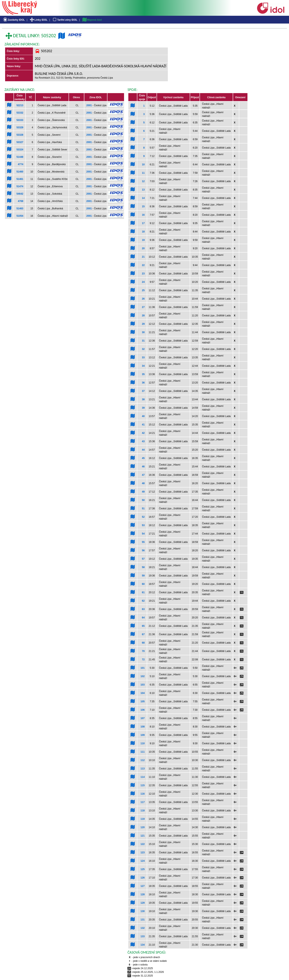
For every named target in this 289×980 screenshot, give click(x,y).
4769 (21, 201)
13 (143, 190)
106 (143, 710)
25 (143, 290)
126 (143, 878)
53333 (20, 120)
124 (143, 861)
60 (143, 584)
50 (143, 500)
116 (143, 794)
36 (143, 383)
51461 (20, 179)
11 (143, 173)
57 (143, 559)
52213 (20, 105)
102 (143, 676)
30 (143, 332)
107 (143, 718)
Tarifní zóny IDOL (65, 20)
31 (143, 341)
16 (143, 215)
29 (143, 324)
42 (143, 433)
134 (143, 945)
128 (143, 894)
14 (143, 198)
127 (143, 886)
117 (143, 802)
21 (143, 257)
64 (143, 618)
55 (143, 542)
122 (143, 844)
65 (143, 626)
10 (143, 165)
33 (143, 357)
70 (143, 651)
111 (143, 752)
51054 (20, 216)
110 (143, 743)
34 (143, 366)
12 (143, 181)
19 (143, 240)
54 (143, 534)
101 (143, 668)
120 (143, 827)
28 (143, 316)
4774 (21, 164)
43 (143, 441)
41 (143, 425)
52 (143, 517)
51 (143, 509)
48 (143, 483)
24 (143, 282)
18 (143, 232)
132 (143, 928)
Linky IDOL (38, 20)
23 (143, 274)
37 (143, 391)
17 (143, 223)
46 (143, 467)
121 (143, 836)
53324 (20, 150)
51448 (20, 157)
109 (143, 735)
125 (143, 869)
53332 (20, 113)
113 (143, 769)
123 (143, 853)
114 (143, 777)
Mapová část (92, 20)
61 (143, 592)
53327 (20, 142)
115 (143, 785)
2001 (89, 105)
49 (143, 492)
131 (143, 920)
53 (143, 525)
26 (143, 299)
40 (143, 416)
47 (143, 475)
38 (143, 399)
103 (143, 685)
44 (143, 450)
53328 (20, 135)
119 (143, 819)
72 (143, 660)
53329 (20, 127)
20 (143, 248)
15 (143, 206)
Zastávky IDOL (14, 20)
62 (143, 601)
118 (143, 811)
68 (143, 643)
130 (143, 911)
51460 (20, 172)
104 (143, 693)
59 (143, 576)
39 (143, 408)
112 (143, 760)
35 (143, 374)
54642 (20, 194)
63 (143, 609)
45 (143, 458)
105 (143, 701)
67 (143, 634)
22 (143, 265)
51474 (20, 186)
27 (143, 307)
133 (143, 936)
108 (143, 727)
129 (143, 903)
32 (143, 349)
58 (143, 567)
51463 (20, 209)
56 (143, 550)
